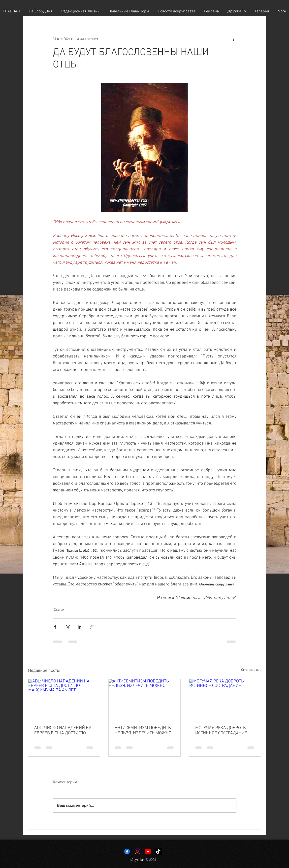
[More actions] (233, 39)
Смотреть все (251, 670)
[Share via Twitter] (67, 627)
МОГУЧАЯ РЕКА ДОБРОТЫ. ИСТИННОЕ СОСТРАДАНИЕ (221, 731)
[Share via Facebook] (55, 627)
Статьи (59, 610)
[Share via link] (92, 627)
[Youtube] (148, 851)
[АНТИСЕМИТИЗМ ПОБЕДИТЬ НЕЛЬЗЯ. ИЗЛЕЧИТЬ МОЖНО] (144, 699)
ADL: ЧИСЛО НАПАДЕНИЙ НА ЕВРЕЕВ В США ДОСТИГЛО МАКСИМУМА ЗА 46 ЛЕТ (63, 731)
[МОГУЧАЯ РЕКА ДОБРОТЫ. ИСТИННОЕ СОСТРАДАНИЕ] (225, 699)
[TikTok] (158, 851)
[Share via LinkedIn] (80, 627)
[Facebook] (127, 851)
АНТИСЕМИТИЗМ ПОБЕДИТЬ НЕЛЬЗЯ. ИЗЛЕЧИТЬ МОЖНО (143, 731)
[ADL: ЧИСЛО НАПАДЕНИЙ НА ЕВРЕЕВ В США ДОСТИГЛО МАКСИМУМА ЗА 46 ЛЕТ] (64, 699)
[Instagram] (137, 851)
